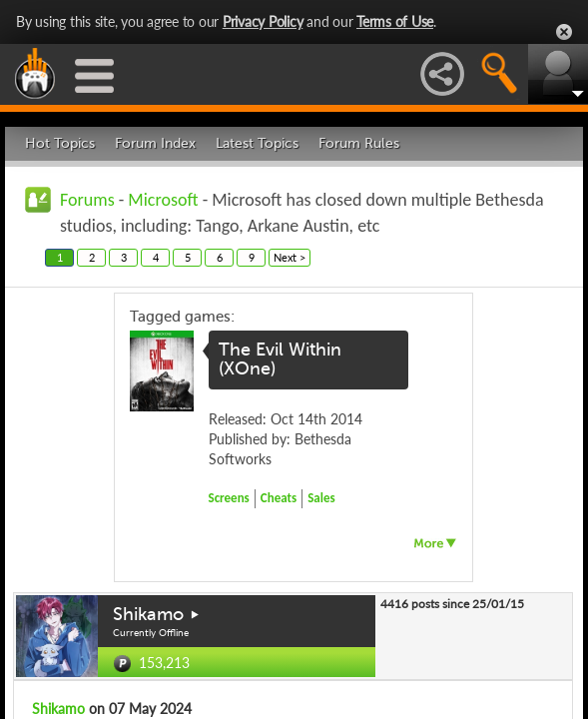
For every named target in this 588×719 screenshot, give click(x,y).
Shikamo (148, 614)
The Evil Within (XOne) (280, 359)
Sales (321, 498)
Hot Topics (60, 143)
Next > (290, 257)
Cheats (279, 498)
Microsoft (163, 200)
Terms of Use (395, 21)
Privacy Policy (263, 21)
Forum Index (155, 143)
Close (564, 32)
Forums (87, 200)
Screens (229, 498)
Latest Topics (257, 143)
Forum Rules (359, 143)
